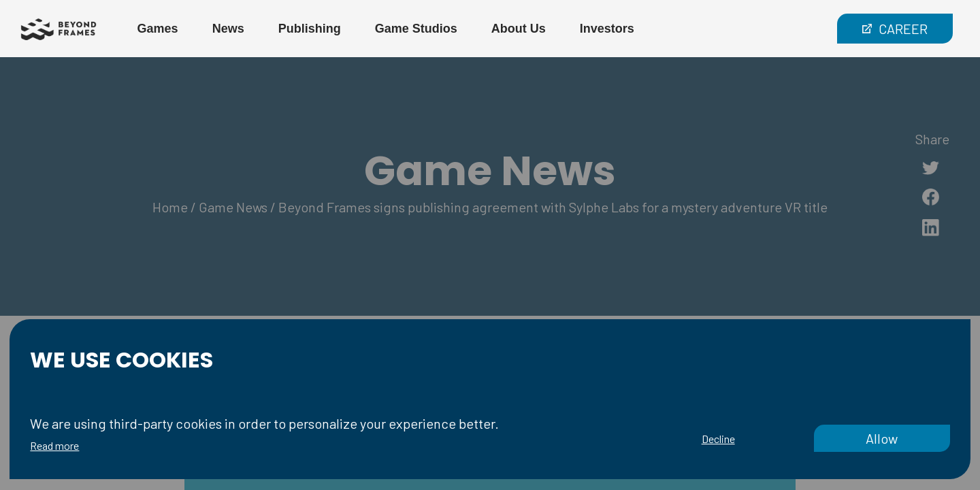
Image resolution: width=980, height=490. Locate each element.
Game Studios (416, 29)
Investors (607, 29)
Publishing (310, 29)
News (228, 29)
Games (158, 29)
